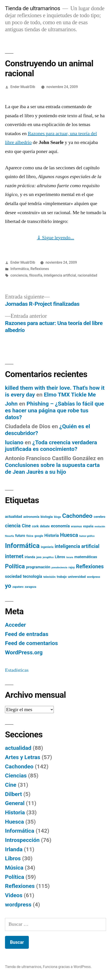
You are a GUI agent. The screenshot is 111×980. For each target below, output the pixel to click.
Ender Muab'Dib (23, 87)
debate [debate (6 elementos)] (45, 526)
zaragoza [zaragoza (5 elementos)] (31, 587)
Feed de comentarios (31, 643)
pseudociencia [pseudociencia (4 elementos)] (59, 568)
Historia (15, 812)
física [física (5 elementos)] (30, 536)
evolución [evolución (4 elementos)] (100, 527)
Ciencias (16, 776)
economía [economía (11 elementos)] (60, 526)
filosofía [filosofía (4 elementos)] (9, 536)
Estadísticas (17, 670)
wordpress (18, 905)
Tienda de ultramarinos (33, 8)
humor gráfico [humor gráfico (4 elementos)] (87, 536)
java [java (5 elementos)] (39, 557)
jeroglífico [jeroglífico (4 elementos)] (48, 557)
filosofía (36, 275)
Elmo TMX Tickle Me (70, 395)
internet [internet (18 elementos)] (14, 556)
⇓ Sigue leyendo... (55, 238)
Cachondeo (19, 766)
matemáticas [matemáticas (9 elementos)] (86, 557)
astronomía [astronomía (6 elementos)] (31, 517)
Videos (14, 895)
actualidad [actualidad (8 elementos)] (14, 517)
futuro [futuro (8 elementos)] (20, 536)
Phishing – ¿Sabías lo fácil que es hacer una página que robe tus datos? (54, 410)
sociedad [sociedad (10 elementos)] (13, 576)
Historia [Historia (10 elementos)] (52, 535)
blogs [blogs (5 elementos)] (58, 517)
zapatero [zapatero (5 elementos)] (18, 587)
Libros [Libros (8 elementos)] (60, 557)
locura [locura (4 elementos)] (70, 557)
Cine (11, 785)
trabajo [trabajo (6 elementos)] (62, 577)
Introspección (22, 840)
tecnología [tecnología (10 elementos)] (32, 576)
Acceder (15, 625)
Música (14, 868)
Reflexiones (40, 269)
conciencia (19, 275)
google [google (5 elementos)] (39, 536)
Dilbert (14, 794)
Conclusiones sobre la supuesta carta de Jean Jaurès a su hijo (52, 468)
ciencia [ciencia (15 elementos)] (13, 526)
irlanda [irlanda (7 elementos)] (30, 557)
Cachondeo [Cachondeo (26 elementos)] (77, 516)
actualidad (18, 748)
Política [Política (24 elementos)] (15, 566)
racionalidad (87, 275)
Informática (20, 269)
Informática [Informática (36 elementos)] (22, 546)
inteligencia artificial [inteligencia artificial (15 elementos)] (77, 546)
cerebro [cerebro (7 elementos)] (100, 517)
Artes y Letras (23, 757)
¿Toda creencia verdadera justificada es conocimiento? (51, 446)
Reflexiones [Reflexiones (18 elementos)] (90, 567)
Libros (13, 858)
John (11, 404)
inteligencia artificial (60, 275)
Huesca (15, 822)
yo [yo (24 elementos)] (8, 586)
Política (15, 877)
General (15, 803)
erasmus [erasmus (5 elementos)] (76, 526)
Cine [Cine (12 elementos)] (26, 526)
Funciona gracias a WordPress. (67, 967)
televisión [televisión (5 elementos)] (49, 577)
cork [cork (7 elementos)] (35, 526)
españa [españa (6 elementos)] (88, 526)
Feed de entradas (27, 634)
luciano (14, 442)
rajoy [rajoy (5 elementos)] (72, 567)
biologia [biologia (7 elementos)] (47, 517)
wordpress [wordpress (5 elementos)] (94, 577)
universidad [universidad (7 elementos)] (77, 577)
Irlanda (14, 849)
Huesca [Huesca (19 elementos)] (69, 535)
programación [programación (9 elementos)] (38, 567)
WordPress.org (24, 652)
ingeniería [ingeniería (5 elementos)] (47, 547)
